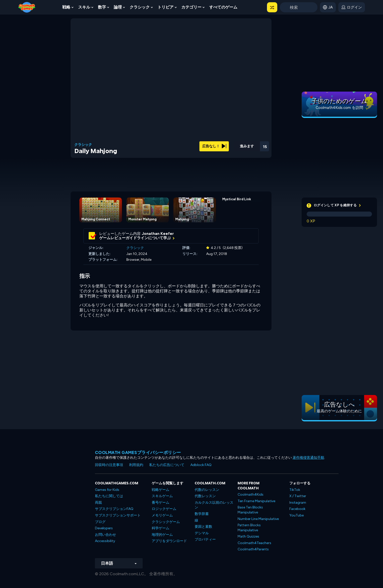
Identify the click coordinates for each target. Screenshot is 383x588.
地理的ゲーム (162, 535)
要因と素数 (203, 527)
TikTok (295, 490)
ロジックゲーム (164, 509)
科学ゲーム (160, 528)
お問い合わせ (105, 535)
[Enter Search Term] (299, 7)
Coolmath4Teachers (254, 543)
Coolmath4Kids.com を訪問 (339, 108)
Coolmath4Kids (251, 495)
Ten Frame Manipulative (256, 501)
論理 (118, 7)
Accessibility (105, 541)
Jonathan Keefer (158, 234)
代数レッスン (205, 496)
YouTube (296, 515)
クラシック (140, 7)
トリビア (166, 7)
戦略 (66, 7)
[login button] (352, 7)
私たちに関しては (109, 496)
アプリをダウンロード (169, 541)
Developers (104, 528)
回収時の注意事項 (109, 465)
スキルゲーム (162, 496)
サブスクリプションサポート (118, 515)
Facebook (297, 509)
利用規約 (136, 465)
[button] (272, 7)
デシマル (202, 533)
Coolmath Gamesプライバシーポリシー (138, 452)
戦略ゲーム (160, 490)
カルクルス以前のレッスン (214, 505)
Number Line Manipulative (258, 519)
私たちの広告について (167, 465)
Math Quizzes (248, 536)
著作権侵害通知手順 (308, 458)
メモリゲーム (162, 515)
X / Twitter (298, 496)
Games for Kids (107, 490)
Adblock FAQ (201, 465)
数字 (102, 7)
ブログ (100, 522)
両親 (98, 503)
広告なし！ (214, 146)
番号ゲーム (160, 503)
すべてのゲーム (223, 7)
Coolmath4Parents (253, 549)
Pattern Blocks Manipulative (249, 528)
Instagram (298, 503)
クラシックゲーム (166, 522)
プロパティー (205, 539)
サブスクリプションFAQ (114, 509)
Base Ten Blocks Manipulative (250, 510)
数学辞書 (202, 514)
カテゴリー (191, 7)
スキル (84, 7)
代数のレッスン (207, 490)
